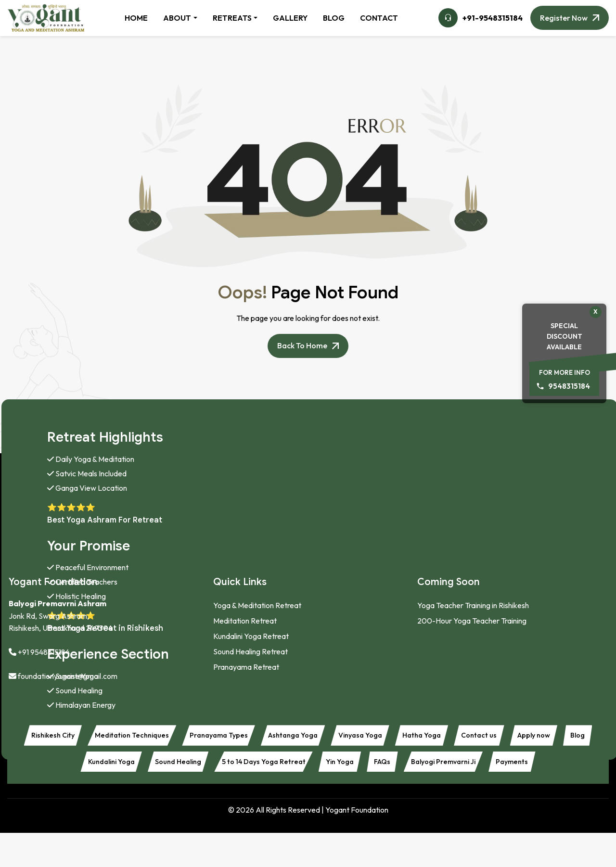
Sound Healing (243, 765)
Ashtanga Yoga (339, 737)
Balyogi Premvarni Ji (538, 765)
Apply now (61, 765)
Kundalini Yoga (168, 765)
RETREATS (232, 18)
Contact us (546, 737)
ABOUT (177, 18)
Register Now (564, 18)
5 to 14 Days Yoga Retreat (338, 765)
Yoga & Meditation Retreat (257, 605)
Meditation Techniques (162, 737)
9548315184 (569, 386)
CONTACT (379, 18)
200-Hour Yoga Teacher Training (472, 621)
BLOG (334, 18)
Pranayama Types (257, 737)
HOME (136, 18)
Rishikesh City (75, 737)
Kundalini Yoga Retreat (251, 636)
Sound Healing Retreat (250, 651)
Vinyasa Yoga (414, 737)
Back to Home (302, 346)
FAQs (469, 765)
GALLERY (290, 18)
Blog (110, 765)
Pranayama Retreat (246, 667)
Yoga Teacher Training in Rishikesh (473, 605)
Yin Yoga (421, 765)
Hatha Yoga (482, 737)
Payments (308, 794)
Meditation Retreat (245, 621)
